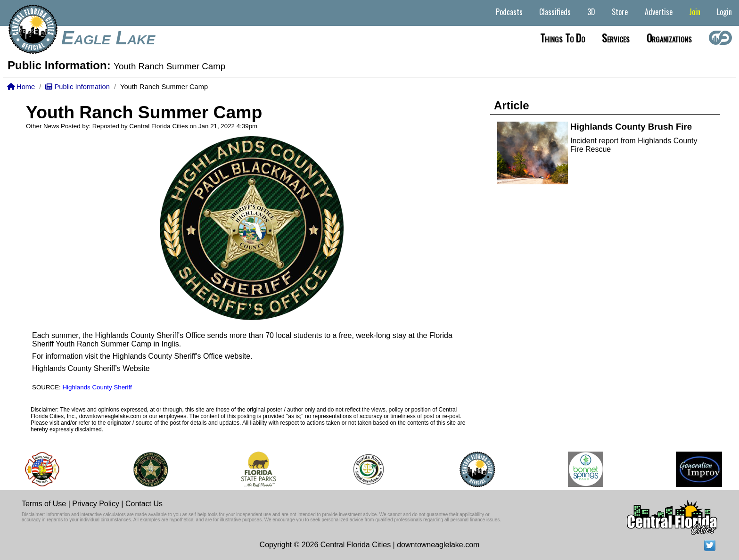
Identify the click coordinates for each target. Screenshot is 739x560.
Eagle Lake (108, 38)
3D (591, 12)
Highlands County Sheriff (97, 387)
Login (724, 12)
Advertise (659, 12)
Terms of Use (44, 504)
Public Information (77, 87)
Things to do (562, 38)
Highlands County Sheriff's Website (91, 368)
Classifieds (555, 12)
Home (21, 87)
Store (620, 12)
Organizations (669, 38)
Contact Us (144, 504)
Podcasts (509, 12)
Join (695, 12)
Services (616, 38)
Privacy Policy (96, 504)
